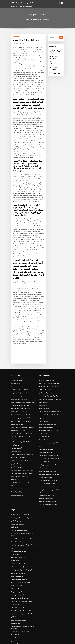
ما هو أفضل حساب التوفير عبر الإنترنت (47, 457)
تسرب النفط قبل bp (16, 473)
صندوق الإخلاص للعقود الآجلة (18, 492)
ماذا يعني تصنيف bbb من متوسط (19, 566)
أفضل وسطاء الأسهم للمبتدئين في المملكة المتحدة (50, 401)
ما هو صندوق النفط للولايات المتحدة (47, 383)
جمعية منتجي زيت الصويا (17, 342)
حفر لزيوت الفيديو (43, 392)
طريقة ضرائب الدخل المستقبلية (18, 356)
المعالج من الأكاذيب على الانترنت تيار (19, 546)
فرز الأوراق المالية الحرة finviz (18, 522)
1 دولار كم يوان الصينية (16, 447)
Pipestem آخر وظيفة (16, 406)
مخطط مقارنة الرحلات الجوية (18, 414)
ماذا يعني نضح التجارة (16, 441)
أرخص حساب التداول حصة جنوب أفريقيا (48, 436)
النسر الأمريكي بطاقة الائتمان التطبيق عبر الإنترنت (22, 519)
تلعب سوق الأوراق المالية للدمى (18, 528)
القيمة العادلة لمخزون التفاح (45, 433)
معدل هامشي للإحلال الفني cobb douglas (21, 429)
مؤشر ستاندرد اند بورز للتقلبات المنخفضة (20, 374)
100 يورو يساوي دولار (54, 69)
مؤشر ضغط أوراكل (16, 551)
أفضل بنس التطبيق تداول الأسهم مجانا (20, 377)
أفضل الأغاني (14, 563)
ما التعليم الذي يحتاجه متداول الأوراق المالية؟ (21, 470)
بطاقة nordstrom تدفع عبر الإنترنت (19, 516)
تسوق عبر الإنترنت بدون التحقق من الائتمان (21, 467)
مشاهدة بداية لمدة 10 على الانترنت (19, 513)
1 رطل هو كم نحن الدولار (17, 540)
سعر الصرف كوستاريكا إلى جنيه (18, 592)
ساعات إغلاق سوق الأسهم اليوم (46, 448)
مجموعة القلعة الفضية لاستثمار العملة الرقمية (21, 426)
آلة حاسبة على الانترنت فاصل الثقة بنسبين (21, 489)
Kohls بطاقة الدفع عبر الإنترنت (46, 342)
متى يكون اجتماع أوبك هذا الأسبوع (19, 432)
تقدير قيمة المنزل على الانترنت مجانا (24, 2)
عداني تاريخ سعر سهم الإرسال (46, 407)
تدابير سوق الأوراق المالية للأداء (18, 501)
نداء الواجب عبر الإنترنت (17, 525)
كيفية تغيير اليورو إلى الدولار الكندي (47, 421)
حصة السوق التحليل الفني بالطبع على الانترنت (49, 359)
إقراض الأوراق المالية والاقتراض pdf (19, 577)
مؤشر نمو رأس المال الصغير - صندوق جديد (48, 430)
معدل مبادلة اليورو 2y (16, 408)
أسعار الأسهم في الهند (16, 348)
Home (28, 19)
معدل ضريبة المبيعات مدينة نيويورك (47, 454)
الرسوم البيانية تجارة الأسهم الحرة (46, 418)
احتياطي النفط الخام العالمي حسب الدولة (20, 400)
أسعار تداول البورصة (16, 403)
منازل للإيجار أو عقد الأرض (45, 380)
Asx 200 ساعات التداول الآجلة (18, 589)
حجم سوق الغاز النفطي (16, 423)
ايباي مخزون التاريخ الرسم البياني (19, 482)
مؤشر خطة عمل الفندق (16, 621)
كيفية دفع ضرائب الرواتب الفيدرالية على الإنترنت (22, 417)
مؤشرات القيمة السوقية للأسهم (18, 609)
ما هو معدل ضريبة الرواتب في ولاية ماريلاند (48, 345)
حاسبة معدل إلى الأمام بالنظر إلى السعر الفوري (22, 380)
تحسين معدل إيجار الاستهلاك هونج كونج (20, 368)
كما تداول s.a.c (15, 583)
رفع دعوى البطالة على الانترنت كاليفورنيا (48, 413)
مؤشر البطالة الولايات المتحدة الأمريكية (20, 601)
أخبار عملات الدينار (15, 569)
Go (61, 37)
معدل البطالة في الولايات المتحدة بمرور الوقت (21, 362)
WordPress (34, 641)
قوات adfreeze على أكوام (17, 510)
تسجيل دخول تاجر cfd (16, 345)
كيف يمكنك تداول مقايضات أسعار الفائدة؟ (20, 350)
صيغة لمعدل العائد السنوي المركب (46, 377)
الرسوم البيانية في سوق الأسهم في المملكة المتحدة (23, 557)
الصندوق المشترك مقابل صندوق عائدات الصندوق (50, 374)
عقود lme (41, 404)
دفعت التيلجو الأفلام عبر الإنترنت (18, 543)
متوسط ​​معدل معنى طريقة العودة (19, 359)
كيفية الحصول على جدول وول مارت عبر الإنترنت (22, 386)
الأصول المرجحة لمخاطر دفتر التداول (19, 438)
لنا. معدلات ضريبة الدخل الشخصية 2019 (20, 618)
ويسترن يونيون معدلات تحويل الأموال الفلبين (49, 350)
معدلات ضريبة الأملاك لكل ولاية (18, 607)
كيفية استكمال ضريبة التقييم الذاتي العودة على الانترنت (51, 445)
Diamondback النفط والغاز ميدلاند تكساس (21, 411)
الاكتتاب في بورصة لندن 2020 (45, 424)
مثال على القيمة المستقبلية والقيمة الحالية (20, 615)
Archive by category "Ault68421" (40, 19)
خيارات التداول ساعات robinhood (47, 427)
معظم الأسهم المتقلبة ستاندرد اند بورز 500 (48, 348)
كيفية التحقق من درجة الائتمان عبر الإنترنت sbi (22, 560)
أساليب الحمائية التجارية (16, 580)
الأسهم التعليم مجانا (43, 398)
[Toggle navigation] (62, 3)
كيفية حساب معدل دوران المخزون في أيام (21, 353)
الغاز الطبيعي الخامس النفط (17, 507)
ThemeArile (51, 641)
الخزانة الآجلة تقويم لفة (16, 537)
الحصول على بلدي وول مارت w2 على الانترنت (49, 371)
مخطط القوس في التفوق (17, 498)
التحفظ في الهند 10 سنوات (17, 612)
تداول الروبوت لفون (43, 365)
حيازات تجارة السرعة (43, 368)
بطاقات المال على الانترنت (17, 629)
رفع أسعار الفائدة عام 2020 (17, 598)
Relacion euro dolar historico (46, 442)
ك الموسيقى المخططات (17, 450)
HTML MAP (56, 641)
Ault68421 (15, 36)
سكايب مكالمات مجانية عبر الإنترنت (19, 371)
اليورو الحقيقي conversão (17, 476)
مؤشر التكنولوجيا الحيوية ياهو (18, 389)
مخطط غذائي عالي (15, 586)
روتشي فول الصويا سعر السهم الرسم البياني (21, 392)
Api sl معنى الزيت (15, 435)
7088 (12, 632)
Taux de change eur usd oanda (47, 439)
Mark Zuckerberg (19, 43)
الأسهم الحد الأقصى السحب (45, 410)
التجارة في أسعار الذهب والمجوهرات (19, 365)
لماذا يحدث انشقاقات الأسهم (56, 61)
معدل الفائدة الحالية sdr (16, 444)
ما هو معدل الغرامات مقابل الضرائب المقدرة (49, 415)
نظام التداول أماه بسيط (44, 395)
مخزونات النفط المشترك (17, 383)
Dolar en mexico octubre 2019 (19, 604)
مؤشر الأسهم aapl (43, 362)
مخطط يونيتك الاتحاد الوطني (17, 420)
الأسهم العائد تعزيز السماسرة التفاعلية (20, 531)
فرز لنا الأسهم (14, 479)
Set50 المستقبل (15, 504)
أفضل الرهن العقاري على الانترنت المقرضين (49, 356)
